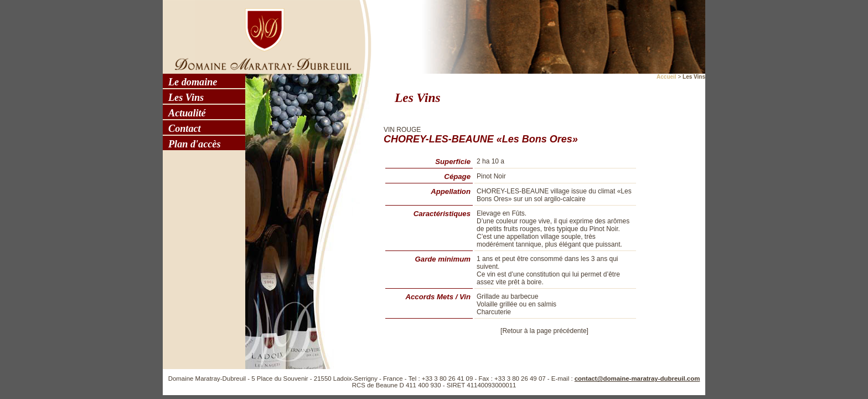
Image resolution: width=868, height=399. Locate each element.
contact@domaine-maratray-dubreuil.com (637, 378)
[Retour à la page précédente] (544, 331)
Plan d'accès (194, 144)
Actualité (187, 113)
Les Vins (186, 98)
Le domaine (193, 82)
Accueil (666, 77)
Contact (185, 129)
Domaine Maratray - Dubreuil (260, 36)
